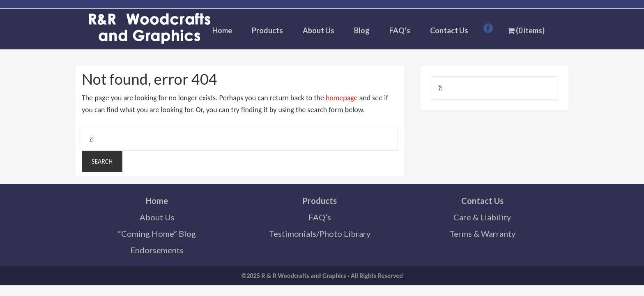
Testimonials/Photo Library (320, 234)
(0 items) (526, 30)
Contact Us (482, 201)
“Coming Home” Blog (157, 234)
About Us (157, 217)
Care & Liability (482, 217)
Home (157, 201)
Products (320, 201)
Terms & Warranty (482, 234)
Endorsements (157, 250)
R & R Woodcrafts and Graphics (149, 29)
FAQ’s (320, 217)
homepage (342, 98)
